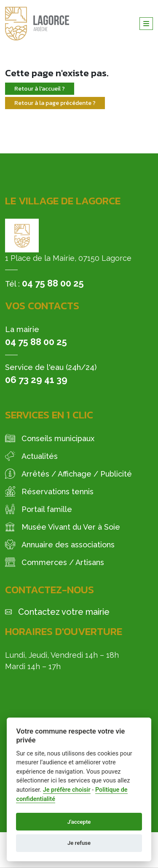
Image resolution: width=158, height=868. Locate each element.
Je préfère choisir (67, 790)
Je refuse (79, 843)
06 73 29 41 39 (36, 380)
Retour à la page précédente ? (55, 103)
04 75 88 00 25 (53, 283)
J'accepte (79, 822)
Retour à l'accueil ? (40, 89)
